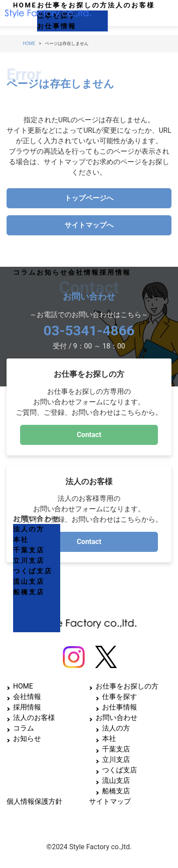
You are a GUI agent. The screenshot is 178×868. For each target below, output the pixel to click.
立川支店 (29, 561)
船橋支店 (29, 592)
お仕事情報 (57, 26)
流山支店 (29, 582)
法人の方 (29, 529)
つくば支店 (33, 571)
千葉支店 (29, 550)
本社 (21, 540)
